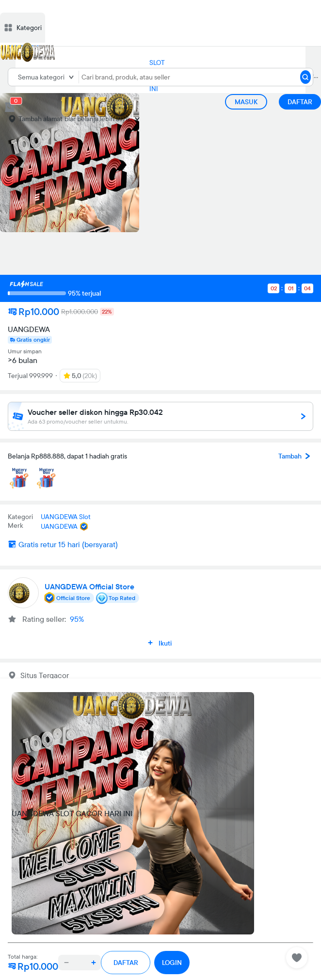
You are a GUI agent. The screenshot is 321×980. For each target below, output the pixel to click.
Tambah (296, 456)
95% (77, 619)
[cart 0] (10, 107)
